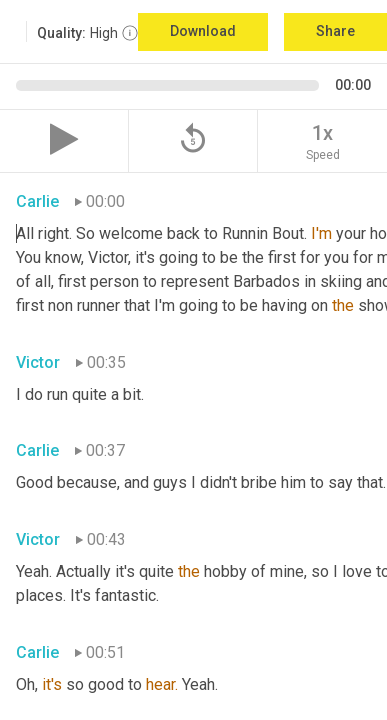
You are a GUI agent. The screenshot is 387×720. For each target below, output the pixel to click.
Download (203, 31)
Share (335, 31)
